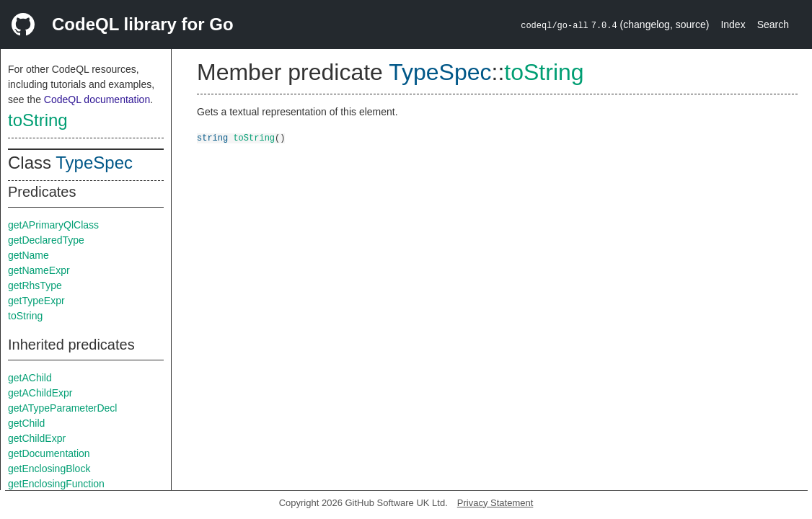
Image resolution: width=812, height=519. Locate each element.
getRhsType (35, 285)
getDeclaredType (46, 240)
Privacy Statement (495, 503)
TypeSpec (94, 163)
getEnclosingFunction (56, 484)
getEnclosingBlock (49, 469)
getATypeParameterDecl (62, 408)
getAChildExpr (40, 393)
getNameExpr (39, 270)
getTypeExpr (36, 301)
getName (28, 255)
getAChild (30, 378)
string (212, 137)
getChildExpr (37, 438)
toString (38, 120)
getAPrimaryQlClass (53, 225)
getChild (26, 423)
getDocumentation (49, 453)
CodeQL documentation (97, 99)
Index (733, 25)
